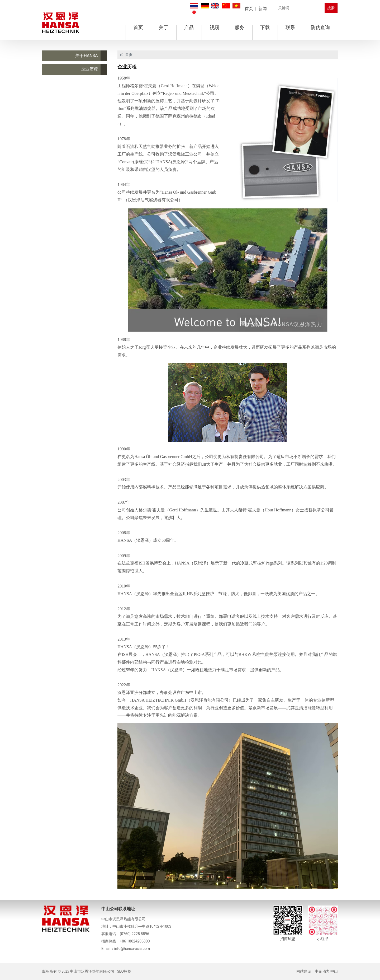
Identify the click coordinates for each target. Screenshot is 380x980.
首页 (249, 9)
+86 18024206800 (135, 941)
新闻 (263, 9)
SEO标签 (124, 971)
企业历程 (89, 69)
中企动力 (322, 971)
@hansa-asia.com (135, 949)
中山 (334, 971)
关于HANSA (86, 56)
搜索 (331, 8)
